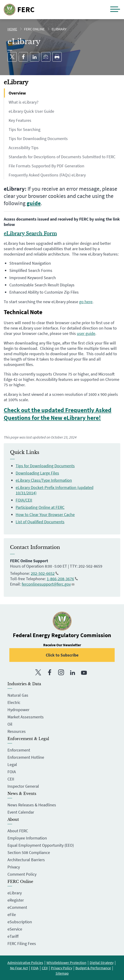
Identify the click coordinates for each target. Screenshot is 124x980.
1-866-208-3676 (62, 579)
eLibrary (15, 893)
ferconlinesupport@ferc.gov (48, 584)
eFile (12, 915)
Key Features (20, 120)
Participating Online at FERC (40, 507)
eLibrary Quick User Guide (31, 111)
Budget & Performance (93, 968)
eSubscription (20, 922)
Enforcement (19, 750)
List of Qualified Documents (40, 522)
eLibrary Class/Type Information (44, 480)
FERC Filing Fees (22, 943)
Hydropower (18, 710)
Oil (10, 724)
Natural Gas (18, 695)
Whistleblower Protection (66, 962)
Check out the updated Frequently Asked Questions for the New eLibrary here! (58, 414)
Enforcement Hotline (26, 757)
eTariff (13, 936)
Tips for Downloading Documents (38, 139)
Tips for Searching (25, 129)
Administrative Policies (25, 962)
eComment (17, 907)
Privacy (14, 867)
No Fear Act (19, 968)
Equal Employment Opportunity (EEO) (41, 845)
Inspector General (23, 786)
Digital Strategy (102, 962)
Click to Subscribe (62, 655)
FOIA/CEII (24, 500)
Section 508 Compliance (29, 852)
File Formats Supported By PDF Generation (46, 166)
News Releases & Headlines (32, 805)
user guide (86, 333)
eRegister (16, 900)
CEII (11, 779)
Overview (17, 93)
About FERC (18, 831)
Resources (17, 731)
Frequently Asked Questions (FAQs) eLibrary (47, 175)
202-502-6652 (45, 573)
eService (15, 929)
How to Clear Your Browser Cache (45, 515)
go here (86, 302)
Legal (12, 764)
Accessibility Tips (24, 148)
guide (34, 203)
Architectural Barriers (26, 860)
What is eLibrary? (24, 102)
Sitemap (62, 973)
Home (12, 29)
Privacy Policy (62, 968)
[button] (115, 10)
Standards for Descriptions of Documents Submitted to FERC (62, 157)
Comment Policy (22, 874)
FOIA (12, 772)
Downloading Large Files (37, 473)
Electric (14, 702)
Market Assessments (26, 717)
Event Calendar (21, 812)
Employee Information (27, 838)
